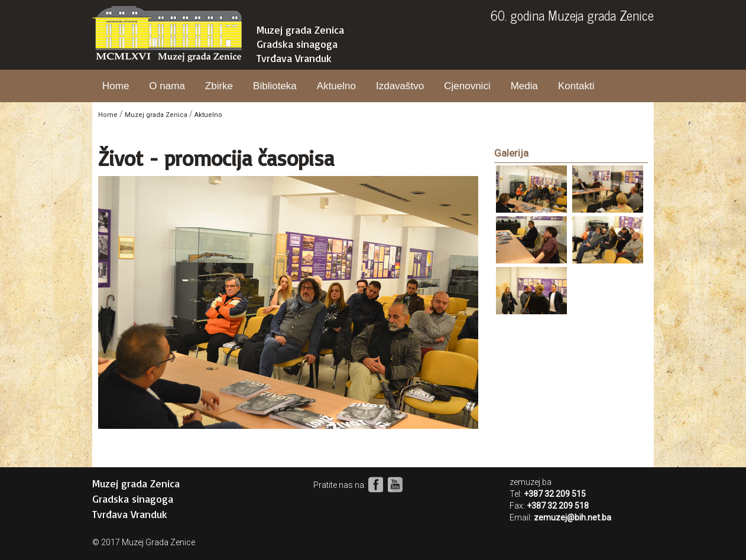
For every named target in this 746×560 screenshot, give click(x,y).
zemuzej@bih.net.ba (573, 517)
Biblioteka (275, 86)
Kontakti (576, 86)
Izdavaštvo (400, 86)
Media (524, 86)
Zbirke (219, 86)
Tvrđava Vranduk (294, 58)
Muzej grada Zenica (300, 30)
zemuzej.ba (531, 482)
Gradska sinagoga (297, 44)
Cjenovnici (467, 86)
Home (116, 86)
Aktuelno (336, 86)
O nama (167, 86)
